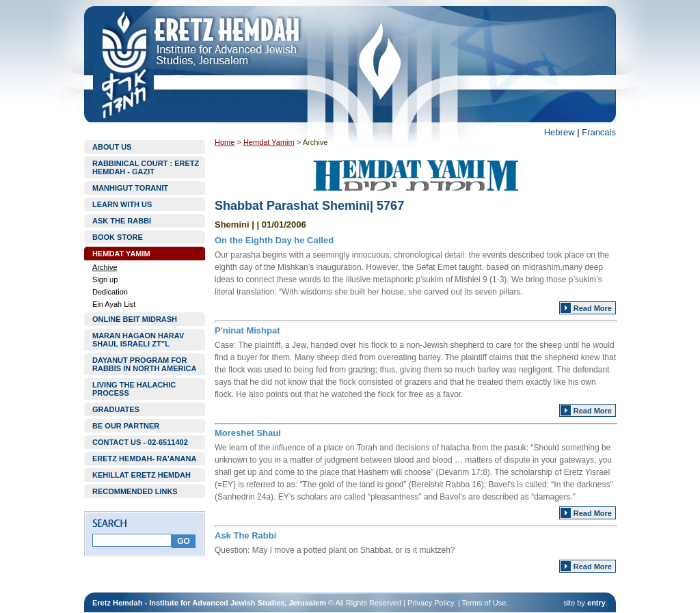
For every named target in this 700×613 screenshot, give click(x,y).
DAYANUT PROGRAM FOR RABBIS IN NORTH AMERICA (144, 364)
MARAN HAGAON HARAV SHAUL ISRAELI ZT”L (138, 340)
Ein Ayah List (114, 304)
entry (596, 603)
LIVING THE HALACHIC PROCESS (134, 389)
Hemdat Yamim (269, 142)
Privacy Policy (431, 603)
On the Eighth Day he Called (274, 240)
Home (225, 142)
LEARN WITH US (122, 204)
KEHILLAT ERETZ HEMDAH (142, 475)
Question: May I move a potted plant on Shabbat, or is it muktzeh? (335, 550)
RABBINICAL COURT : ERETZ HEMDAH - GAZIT (146, 167)
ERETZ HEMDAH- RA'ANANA (144, 459)
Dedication (110, 292)
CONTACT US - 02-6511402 (140, 442)
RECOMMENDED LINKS (135, 491)
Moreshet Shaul (248, 433)
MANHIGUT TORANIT (130, 188)
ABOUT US (112, 147)
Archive (105, 267)
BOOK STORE (118, 237)
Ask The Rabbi (245, 535)
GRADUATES (116, 409)
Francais (599, 132)
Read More (593, 308)
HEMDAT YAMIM (121, 254)
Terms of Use (484, 603)
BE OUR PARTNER (126, 426)
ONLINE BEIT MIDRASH (135, 319)
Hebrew (560, 132)
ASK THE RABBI (122, 221)
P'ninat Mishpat (247, 330)
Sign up (105, 280)
